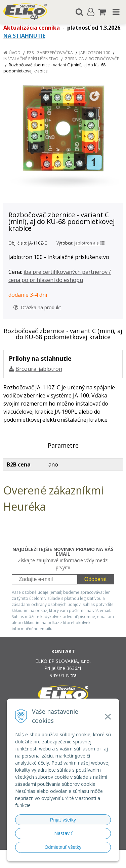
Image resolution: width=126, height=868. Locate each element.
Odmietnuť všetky (63, 847)
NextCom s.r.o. (76, 862)
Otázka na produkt (37, 307)
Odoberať (96, 579)
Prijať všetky (63, 820)
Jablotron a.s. (89, 243)
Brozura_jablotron (39, 369)
